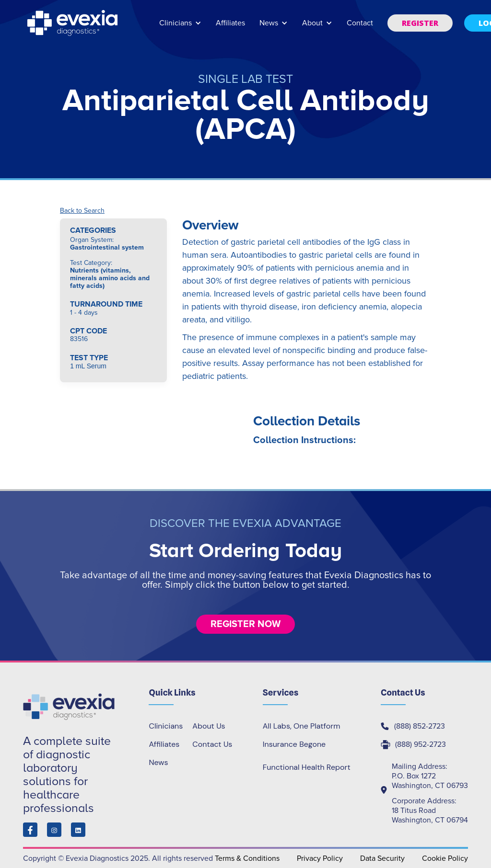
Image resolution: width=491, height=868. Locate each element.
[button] (180, 28)
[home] (73, 23)
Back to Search (82, 211)
